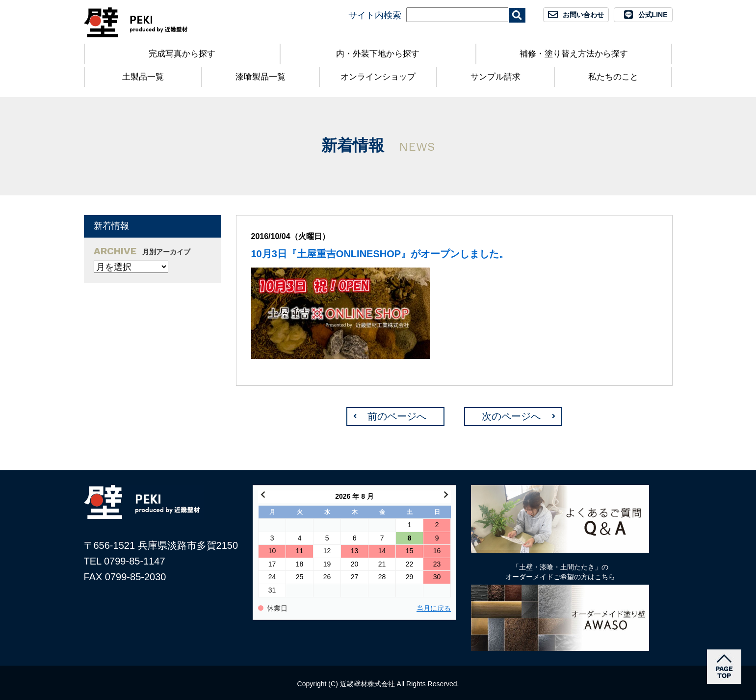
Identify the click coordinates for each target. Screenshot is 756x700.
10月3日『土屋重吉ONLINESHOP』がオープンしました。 (380, 254)
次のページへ (511, 416)
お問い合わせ (583, 15)
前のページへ (397, 416)
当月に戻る (434, 608)
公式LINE (653, 15)
